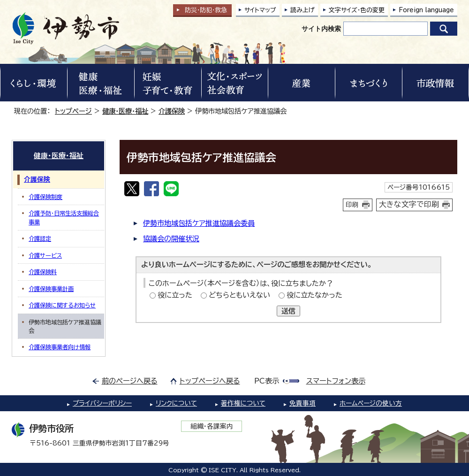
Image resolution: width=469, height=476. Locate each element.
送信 (288, 311)
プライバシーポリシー (102, 403)
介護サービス (45, 255)
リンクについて (176, 403)
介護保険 (172, 111)
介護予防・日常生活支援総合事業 (64, 217)
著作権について (243, 403)
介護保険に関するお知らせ (62, 305)
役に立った (175, 295)
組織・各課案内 (212, 426)
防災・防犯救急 (206, 10)
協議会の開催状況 (171, 239)
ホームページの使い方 (371, 403)
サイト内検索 (321, 29)
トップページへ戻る (210, 381)
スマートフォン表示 (336, 381)
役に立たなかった (314, 295)
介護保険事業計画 (51, 289)
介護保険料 (43, 272)
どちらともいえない (239, 295)
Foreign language (426, 10)
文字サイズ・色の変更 (357, 10)
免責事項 (303, 403)
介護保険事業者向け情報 (60, 347)
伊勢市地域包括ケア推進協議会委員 (199, 223)
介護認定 (40, 238)
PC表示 (267, 381)
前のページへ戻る (130, 381)
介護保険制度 (45, 197)
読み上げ (303, 10)
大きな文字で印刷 (409, 204)
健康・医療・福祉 (125, 111)
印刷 (352, 205)
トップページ (73, 111)
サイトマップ (260, 10)
